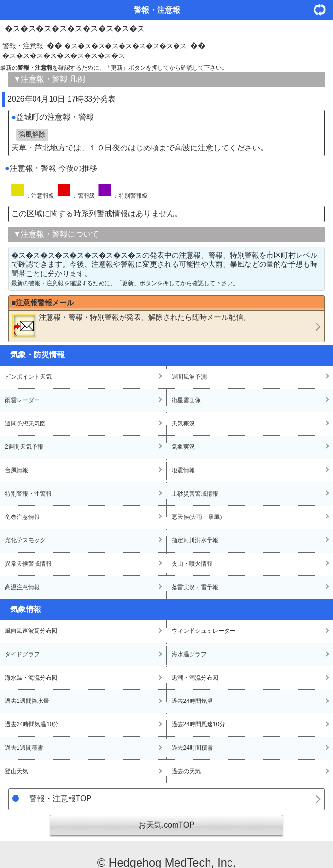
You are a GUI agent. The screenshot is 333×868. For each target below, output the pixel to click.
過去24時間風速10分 (199, 724)
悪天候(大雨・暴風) (197, 517)
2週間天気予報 (24, 447)
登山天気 (17, 771)
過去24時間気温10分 (32, 724)
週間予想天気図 (25, 424)
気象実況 (183, 447)
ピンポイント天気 (28, 377)
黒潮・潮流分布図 (195, 678)
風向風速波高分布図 (31, 631)
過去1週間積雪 (24, 748)
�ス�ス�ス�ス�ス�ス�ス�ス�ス (125, 46)
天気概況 (183, 424)
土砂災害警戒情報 (195, 494)
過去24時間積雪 (192, 748)
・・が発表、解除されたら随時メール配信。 (131, 326)
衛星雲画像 (186, 400)
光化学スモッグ (25, 540)
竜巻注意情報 (22, 517)
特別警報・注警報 (28, 494)
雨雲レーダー (22, 400)
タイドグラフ (22, 654)
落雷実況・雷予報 (195, 587)
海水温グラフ (189, 654)
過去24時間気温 (192, 701)
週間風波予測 (189, 377)
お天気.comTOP (166, 825)
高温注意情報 (22, 587)
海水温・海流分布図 (31, 678)
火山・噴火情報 (192, 564)
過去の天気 (186, 771)
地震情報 (183, 470)
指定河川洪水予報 (195, 540)
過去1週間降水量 (27, 701)
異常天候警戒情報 (28, 564)
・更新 (323, 9)
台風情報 (17, 470)
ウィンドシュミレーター (204, 631)
